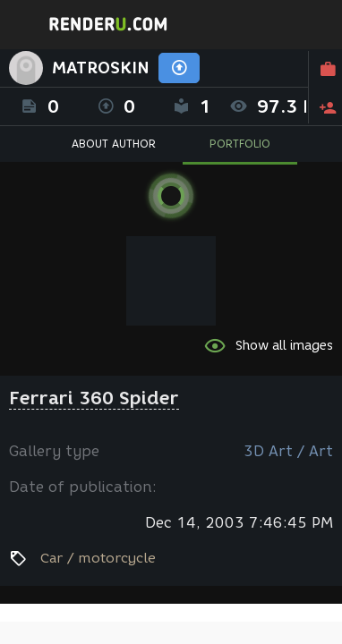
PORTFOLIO (240, 144)
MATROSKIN (101, 68)
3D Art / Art (288, 451)
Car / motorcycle (98, 558)
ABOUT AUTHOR (114, 144)
